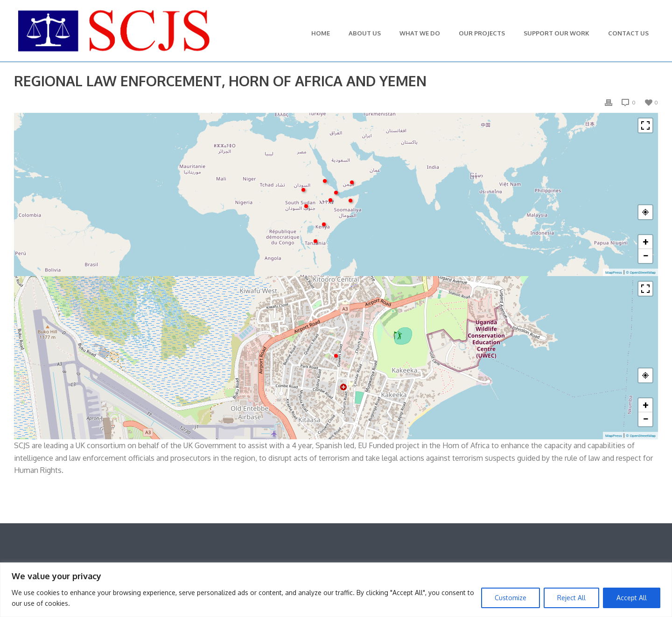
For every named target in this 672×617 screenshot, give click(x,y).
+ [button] (646, 242)
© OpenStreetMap (641, 273)
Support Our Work (556, 33)
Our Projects (482, 33)
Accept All (632, 598)
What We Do (420, 33)
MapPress (614, 273)
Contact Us (628, 33)
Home (321, 33)
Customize (511, 598)
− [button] (645, 256)
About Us (365, 33)
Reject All (571, 598)
